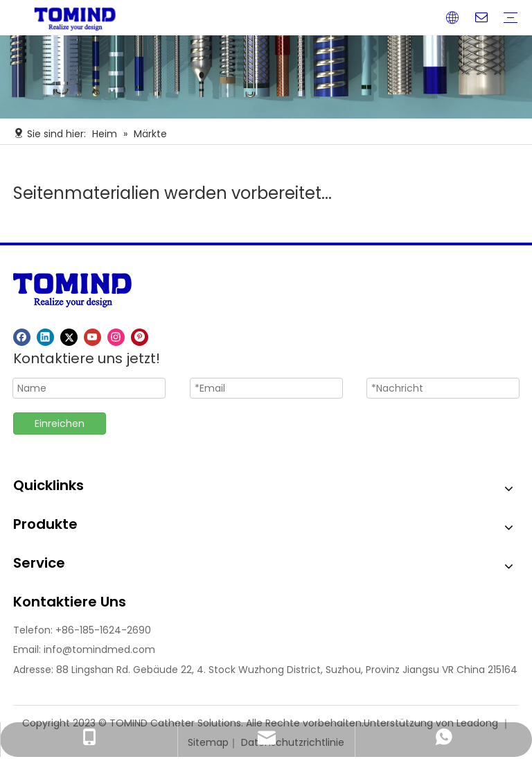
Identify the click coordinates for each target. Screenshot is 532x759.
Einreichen (60, 424)
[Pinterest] (140, 337)
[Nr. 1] (266, 77)
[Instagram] (116, 337)
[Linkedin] (45, 337)
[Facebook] (22, 337)
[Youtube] (92, 337)
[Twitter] (69, 337)
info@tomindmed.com (99, 649)
